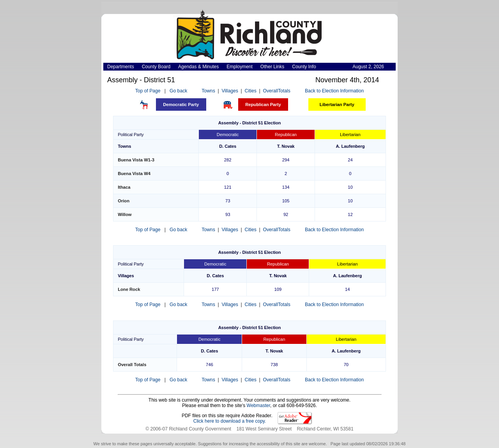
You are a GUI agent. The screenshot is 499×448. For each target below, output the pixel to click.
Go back (178, 91)
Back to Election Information (334, 91)
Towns (208, 91)
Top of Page (148, 91)
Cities (250, 91)
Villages (230, 91)
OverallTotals (277, 91)
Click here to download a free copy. (230, 421)
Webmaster (258, 406)
